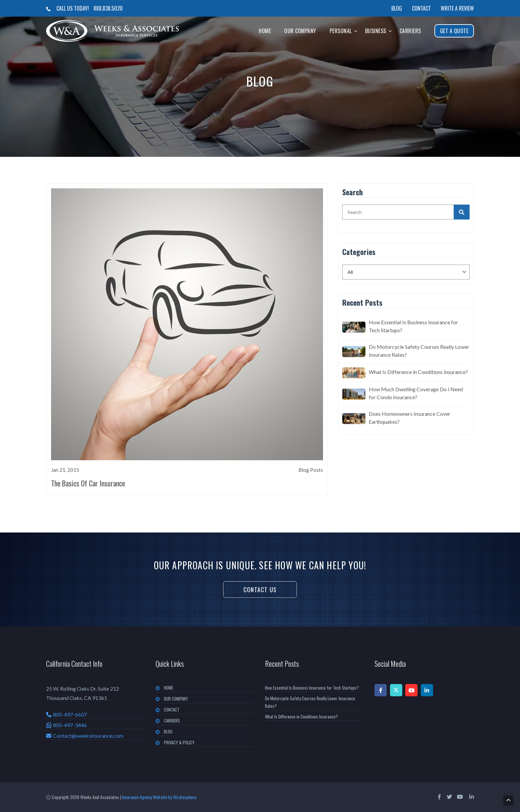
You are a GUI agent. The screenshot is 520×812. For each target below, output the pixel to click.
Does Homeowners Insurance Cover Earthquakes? (410, 418)
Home (265, 31)
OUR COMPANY (176, 699)
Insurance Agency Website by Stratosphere (159, 797)
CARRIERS (172, 720)
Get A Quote (454, 31)
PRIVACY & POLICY (179, 742)
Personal (341, 31)
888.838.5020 (108, 8)
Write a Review (457, 8)
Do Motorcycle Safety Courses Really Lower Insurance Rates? (419, 351)
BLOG (168, 731)
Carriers (410, 31)
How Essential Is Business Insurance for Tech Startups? (413, 326)
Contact (421, 8)
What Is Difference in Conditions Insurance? (418, 372)
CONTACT (172, 710)
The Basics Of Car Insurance (88, 483)
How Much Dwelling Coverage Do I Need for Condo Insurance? (416, 393)
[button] (356, 31)
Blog (397, 8)
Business (376, 31)
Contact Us (260, 590)
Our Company (300, 31)
